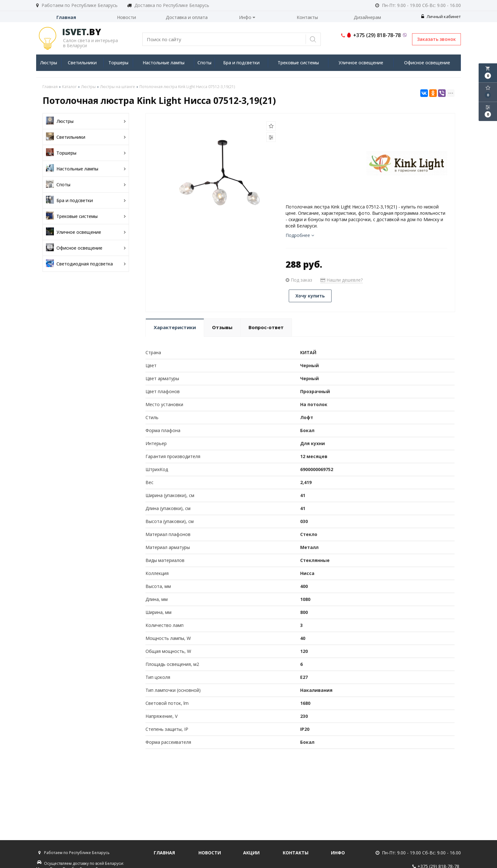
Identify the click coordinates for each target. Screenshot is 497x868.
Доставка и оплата (187, 17)
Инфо (247, 17)
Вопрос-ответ (266, 327)
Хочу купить (310, 296)
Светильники (82, 63)
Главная (66, 17)
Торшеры (118, 63)
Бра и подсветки (241, 63)
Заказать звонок (436, 39)
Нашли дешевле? (342, 280)
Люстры (48, 63)
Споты (204, 63)
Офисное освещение (427, 63)
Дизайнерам (367, 17)
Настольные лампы (164, 63)
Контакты (307, 17)
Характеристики (175, 327)
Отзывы (222, 327)
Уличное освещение (361, 63)
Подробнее (300, 235)
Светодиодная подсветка (86, 264)
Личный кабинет (441, 16)
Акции (251, 853)
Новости (126, 17)
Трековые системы (298, 63)
